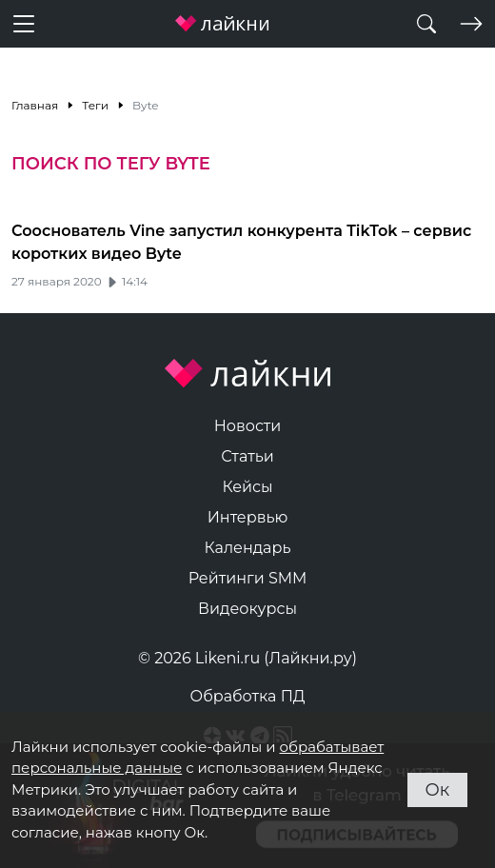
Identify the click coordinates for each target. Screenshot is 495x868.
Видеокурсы (247, 609)
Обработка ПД (248, 696)
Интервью (248, 517)
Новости (248, 426)
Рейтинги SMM (248, 578)
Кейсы (247, 487)
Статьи (247, 456)
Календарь (248, 548)
